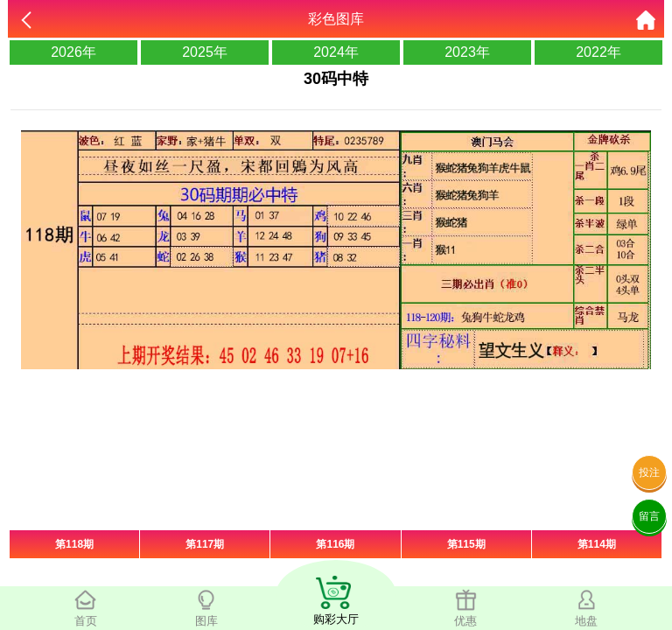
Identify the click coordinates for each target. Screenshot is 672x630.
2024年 (336, 52)
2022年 (598, 52)
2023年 (467, 52)
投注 (649, 472)
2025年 (205, 52)
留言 (649, 516)
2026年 (73, 52)
